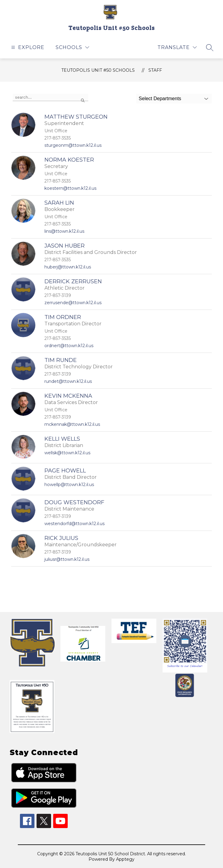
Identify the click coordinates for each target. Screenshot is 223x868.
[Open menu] (27, 47)
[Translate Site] (177, 47)
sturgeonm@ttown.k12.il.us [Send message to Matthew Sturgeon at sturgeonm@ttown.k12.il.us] (73, 145)
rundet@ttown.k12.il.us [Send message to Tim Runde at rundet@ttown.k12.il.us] (68, 381)
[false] (50, 97)
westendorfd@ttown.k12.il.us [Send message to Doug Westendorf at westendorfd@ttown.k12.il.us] (74, 524)
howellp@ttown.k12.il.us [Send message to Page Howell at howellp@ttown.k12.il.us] (69, 485)
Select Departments (160, 99)
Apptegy (125, 859)
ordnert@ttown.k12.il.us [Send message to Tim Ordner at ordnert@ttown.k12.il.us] (69, 346)
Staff (155, 70)
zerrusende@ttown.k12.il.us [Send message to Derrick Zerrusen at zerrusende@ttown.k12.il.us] (73, 303)
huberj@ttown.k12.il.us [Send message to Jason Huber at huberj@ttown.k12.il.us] (68, 267)
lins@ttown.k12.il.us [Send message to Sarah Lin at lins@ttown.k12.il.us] (64, 231)
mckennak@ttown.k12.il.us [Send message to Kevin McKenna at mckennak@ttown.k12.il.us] (72, 424)
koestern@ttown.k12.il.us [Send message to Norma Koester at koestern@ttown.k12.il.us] (70, 188)
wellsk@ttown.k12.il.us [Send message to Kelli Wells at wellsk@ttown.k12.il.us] (67, 453)
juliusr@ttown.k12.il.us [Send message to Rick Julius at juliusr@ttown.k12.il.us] (67, 559)
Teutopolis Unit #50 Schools (98, 70)
